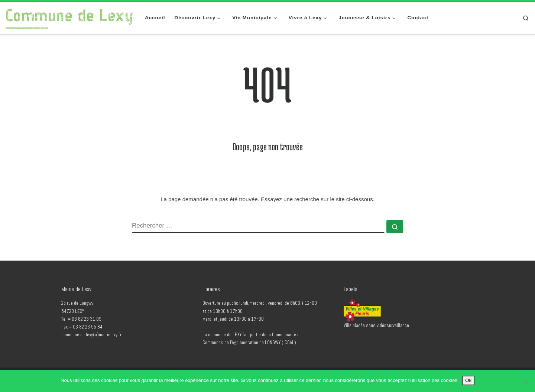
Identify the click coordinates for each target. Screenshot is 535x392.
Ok (468, 380)
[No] (526, 381)
